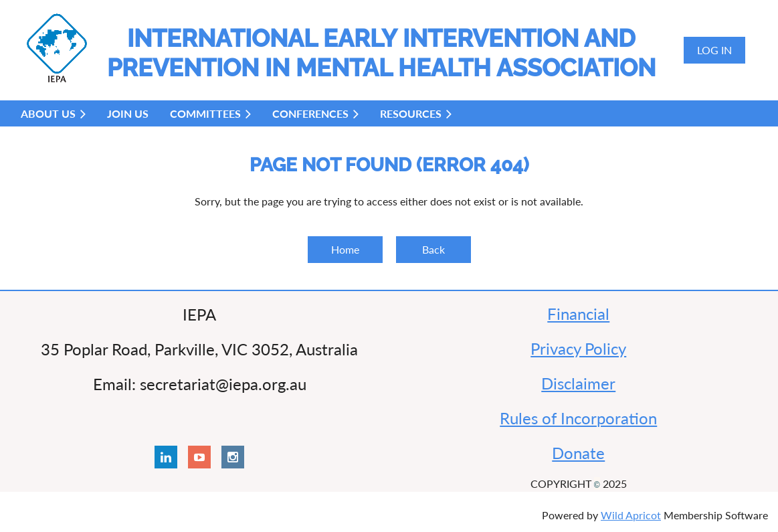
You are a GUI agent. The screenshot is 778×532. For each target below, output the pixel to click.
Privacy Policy (578, 348)
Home (345, 249)
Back (433, 249)
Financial (578, 314)
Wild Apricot (631, 515)
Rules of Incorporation (578, 418)
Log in (714, 50)
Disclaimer (578, 383)
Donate (578, 453)
